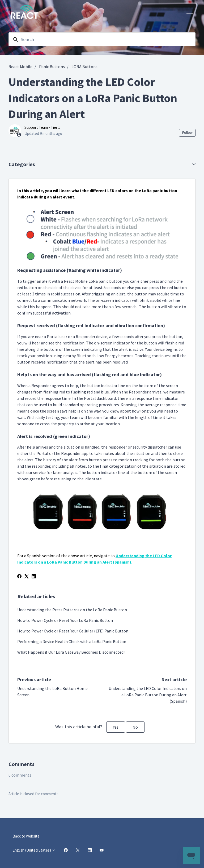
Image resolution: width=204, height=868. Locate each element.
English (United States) (34, 850)
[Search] (102, 39)
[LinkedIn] (34, 577)
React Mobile (20, 67)
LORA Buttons (84, 67)
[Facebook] (19, 577)
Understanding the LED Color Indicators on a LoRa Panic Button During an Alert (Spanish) (148, 695)
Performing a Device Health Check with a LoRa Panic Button (72, 641)
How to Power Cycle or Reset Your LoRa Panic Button (65, 620)
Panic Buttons (52, 67)
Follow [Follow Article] (187, 132)
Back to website (26, 836)
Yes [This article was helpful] (116, 727)
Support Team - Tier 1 (42, 127)
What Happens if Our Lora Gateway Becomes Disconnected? (71, 652)
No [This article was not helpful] (135, 727)
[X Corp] (27, 577)
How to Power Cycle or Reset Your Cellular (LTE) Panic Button (73, 631)
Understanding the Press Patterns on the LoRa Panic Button (72, 610)
